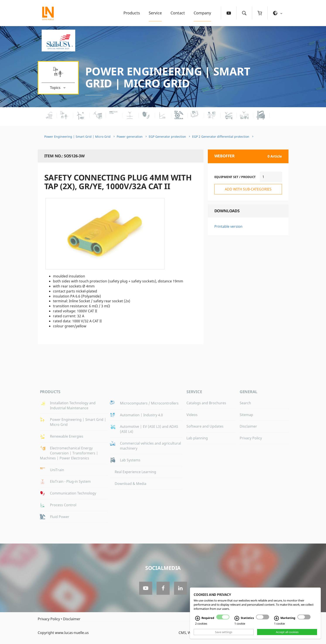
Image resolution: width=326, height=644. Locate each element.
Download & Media (131, 484)
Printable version (228, 226)
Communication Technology (73, 493)
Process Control (63, 505)
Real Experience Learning (135, 472)
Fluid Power (60, 517)
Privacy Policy (251, 438)
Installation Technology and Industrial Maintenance (73, 405)
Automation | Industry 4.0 (141, 415)
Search (245, 403)
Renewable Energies (67, 436)
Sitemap (246, 415)
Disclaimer (248, 426)
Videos (192, 415)
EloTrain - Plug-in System (70, 481)
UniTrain (57, 470)
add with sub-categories (248, 189)
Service (155, 13)
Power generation (130, 137)
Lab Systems (130, 460)
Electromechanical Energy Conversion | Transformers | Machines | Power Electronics (69, 453)
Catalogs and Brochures (206, 403)
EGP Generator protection (167, 137)
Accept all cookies (287, 632)
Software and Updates (205, 426)
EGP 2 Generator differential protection (221, 137)
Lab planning (197, 438)
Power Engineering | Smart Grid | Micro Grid (168, 77)
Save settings (224, 632)
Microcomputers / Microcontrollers (149, 403)
